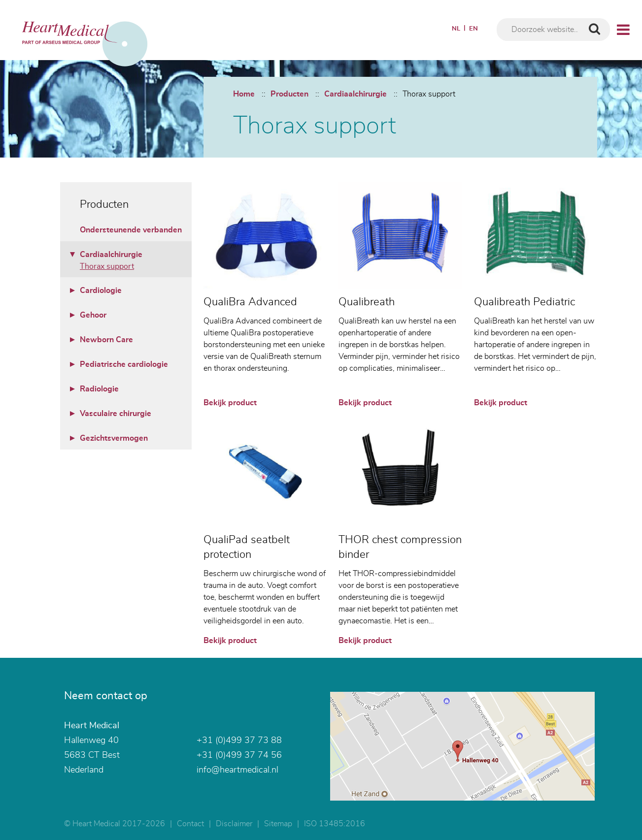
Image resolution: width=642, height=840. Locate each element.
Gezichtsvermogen (114, 438)
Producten (289, 94)
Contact (190, 824)
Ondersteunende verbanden (131, 230)
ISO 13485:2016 (335, 824)
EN (473, 29)
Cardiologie (101, 291)
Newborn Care (106, 340)
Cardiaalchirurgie (355, 94)
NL (456, 29)
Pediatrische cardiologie (124, 364)
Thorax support (429, 94)
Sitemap (278, 824)
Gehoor (93, 315)
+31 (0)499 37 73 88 (239, 741)
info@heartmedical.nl (237, 770)
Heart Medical (92, 726)
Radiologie (99, 389)
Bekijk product (230, 403)
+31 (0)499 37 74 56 (239, 755)
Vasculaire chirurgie (116, 414)
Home (244, 94)
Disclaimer (234, 824)
